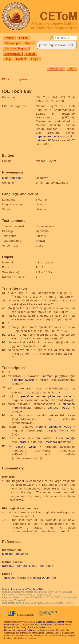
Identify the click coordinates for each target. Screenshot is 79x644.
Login (35, 59)
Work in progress (15, 79)
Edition (23, 38)
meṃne (47, 376)
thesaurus (56, 68)
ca (73, 389)
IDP (5, 566)
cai (61, 438)
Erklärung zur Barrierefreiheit (40, 630)
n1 (13, 388)
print (72, 68)
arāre (23, 442)
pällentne (54, 396)
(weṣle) (66, 408)
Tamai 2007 (10, 578)
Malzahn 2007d (13, 554)
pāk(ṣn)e (18, 380)
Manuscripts (12, 43)
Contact (21, 59)
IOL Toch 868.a (20, 566)
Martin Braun (45, 625)
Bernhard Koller (11, 627)
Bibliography (13, 54)
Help (8, 59)
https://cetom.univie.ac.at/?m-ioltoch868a (23, 589)
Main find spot (12, 178)
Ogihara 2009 (40, 578)
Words (29, 43)
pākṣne (21, 447)
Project (9, 38)
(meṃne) (51, 442)
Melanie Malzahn (12, 625)
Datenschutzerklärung (14, 630)
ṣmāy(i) (70, 438)
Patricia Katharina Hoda (39, 627)
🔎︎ (52, 38)
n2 (10, 446)
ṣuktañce (27, 396)
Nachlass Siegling (16, 48)
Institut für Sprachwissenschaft (50, 622)
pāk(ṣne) (54, 408)
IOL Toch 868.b (43, 566)
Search (30, 54)
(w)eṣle (30, 380)
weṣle (67, 396)
